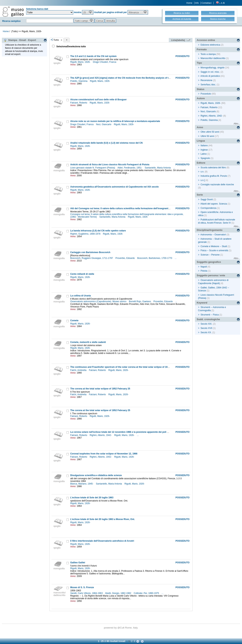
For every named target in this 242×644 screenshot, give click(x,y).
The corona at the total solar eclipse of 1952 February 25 (100, 389)
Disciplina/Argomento (210, 230)
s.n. (202, 172)
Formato (202, 49)
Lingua (201, 141)
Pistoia (204, 271)
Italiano (204, 145)
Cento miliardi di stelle (82, 274)
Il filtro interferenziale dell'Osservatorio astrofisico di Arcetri (102, 541)
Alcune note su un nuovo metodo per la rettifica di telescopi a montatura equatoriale (115, 121)
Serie (200, 195)
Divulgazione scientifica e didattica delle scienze (96, 475)
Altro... (237, 124)
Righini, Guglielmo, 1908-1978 (86, 234)
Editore (201, 163)
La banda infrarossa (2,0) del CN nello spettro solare (98, 231)
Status (201, 89)
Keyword (202, 303)
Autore (201, 98)
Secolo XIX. (206, 324)
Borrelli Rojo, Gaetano (140, 301)
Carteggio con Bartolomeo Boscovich (90, 252)
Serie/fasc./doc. (208, 85)
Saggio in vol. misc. (210, 72)
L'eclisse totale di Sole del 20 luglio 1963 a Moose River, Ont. (103, 519)
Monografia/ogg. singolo (212, 68)
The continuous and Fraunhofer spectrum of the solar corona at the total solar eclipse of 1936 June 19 (125, 367)
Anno (200, 127)
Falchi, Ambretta (79, 370)
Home (189, 3)
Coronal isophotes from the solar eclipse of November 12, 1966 (104, 454)
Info (197, 3)
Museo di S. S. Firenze (82, 587)
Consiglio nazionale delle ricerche (217, 185)
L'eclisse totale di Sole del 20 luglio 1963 (92, 498)
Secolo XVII (206, 328)
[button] (88, 12)
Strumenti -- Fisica (210, 315)
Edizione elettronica (210, 45)
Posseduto (206, 94)
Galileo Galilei (78, 563)
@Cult (121, 628)
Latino (204, 154)
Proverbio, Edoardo (125, 258)
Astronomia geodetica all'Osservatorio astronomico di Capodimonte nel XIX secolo (114, 187)
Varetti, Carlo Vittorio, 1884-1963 (87, 593)
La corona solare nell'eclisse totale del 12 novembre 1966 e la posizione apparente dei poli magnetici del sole (128, 432)
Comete (74, 321)
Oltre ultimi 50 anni (210, 132)
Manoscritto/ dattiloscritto (213, 58)
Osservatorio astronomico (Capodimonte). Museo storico (99, 301)
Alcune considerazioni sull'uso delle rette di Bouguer (98, 100)
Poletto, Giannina (79, 81)
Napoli (204, 267)
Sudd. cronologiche (208, 319)
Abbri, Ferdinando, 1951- (130, 168)
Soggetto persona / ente (211, 275)
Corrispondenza (208, 208)
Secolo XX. (206, 332)
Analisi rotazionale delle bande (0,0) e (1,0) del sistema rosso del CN (106, 143)
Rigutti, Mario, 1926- (81, 62)
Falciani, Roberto (79, 103)
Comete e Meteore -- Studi (214, 246)
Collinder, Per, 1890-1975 (147, 593)
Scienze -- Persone (210, 255)
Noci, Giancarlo (104, 124)
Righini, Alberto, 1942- (101, 435)
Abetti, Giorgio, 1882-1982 (118, 593)
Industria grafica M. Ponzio (214, 176)
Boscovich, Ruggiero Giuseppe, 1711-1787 (92, 258)
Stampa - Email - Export (20, 40)
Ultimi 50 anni (207, 136)
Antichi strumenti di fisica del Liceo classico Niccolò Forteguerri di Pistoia (110, 165)
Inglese (204, 150)
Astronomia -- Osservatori (213, 235)
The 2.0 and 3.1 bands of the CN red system (93, 56)
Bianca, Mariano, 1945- (82, 484)
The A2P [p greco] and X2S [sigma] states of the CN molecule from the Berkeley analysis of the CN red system (129, 78)
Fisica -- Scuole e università (214, 250)
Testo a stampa (208, 54)
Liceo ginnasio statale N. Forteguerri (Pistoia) (93, 168)
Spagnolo (205, 158)
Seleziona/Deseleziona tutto (71, 47)
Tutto (56, 40)
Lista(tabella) (181, 40)
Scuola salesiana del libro (213, 168)
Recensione (206, 80)
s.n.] (203, 180)
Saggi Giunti (207, 199)
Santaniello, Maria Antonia (158, 168)
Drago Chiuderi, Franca (105, 62)
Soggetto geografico (209, 262)
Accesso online (206, 40)
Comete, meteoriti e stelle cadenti (88, 342)
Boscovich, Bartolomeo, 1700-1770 (155, 258)
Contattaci (207, 3)
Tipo (199, 63)
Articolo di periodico (210, 76)
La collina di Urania (80, 296)
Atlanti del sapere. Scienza (214, 204)
